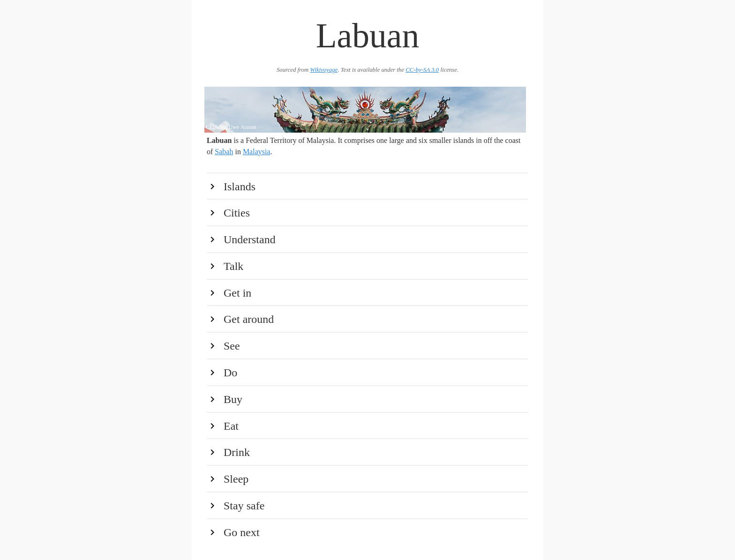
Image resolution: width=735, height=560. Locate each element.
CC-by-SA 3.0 (422, 70)
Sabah (224, 152)
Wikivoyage (324, 70)
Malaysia (257, 152)
